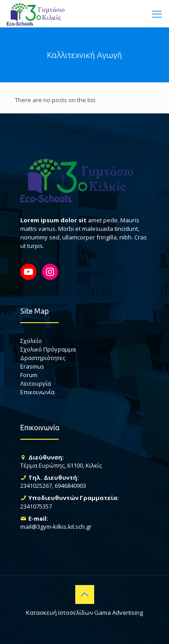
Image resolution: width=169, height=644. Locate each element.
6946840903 (70, 486)
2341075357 (36, 506)
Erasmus (32, 366)
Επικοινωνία (37, 392)
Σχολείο (31, 341)
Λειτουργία (36, 383)
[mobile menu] (157, 14)
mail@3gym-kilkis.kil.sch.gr (56, 527)
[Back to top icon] (85, 594)
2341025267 (36, 486)
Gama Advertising (119, 612)
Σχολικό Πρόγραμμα (48, 349)
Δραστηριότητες (43, 358)
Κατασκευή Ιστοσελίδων (59, 612)
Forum (29, 375)
